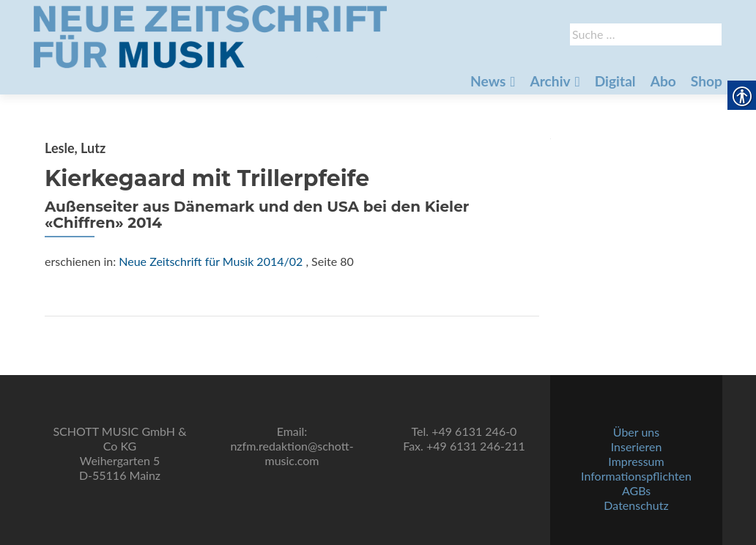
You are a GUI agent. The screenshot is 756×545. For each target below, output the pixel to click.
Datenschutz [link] (636, 505)
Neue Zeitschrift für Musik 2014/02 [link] (211, 261)
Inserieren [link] (637, 446)
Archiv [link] (550, 81)
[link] (210, 35)
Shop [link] (707, 81)
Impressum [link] (636, 461)
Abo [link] (663, 81)
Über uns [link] (636, 432)
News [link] (488, 81)
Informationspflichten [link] (636, 476)
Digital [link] (615, 81)
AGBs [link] (636, 490)
